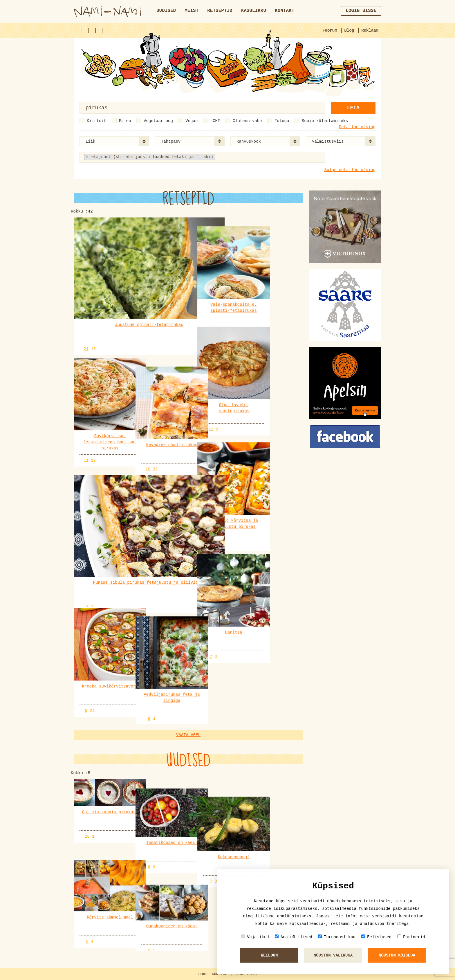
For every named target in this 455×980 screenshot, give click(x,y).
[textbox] (245, 157)
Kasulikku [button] (254, 11)
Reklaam (370, 30)
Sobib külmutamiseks (325, 121)
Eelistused (376, 937)
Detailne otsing (357, 127)
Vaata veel (188, 744)
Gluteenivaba (247, 121)
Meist (192, 11)
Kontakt (285, 11)
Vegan (192, 121)
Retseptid (220, 11)
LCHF (215, 121)
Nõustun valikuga (333, 955)
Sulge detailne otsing (350, 170)
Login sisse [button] (361, 11)
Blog (349, 30)
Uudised (166, 11)
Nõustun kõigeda (397, 955)
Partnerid (411, 937)
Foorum (330, 30)
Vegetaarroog (158, 121)
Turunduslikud (337, 937)
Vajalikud (255, 937)
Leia (353, 108)
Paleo (125, 121)
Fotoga (282, 121)
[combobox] (114, 141)
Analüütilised (294, 937)
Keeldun (269, 955)
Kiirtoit (96, 121)
